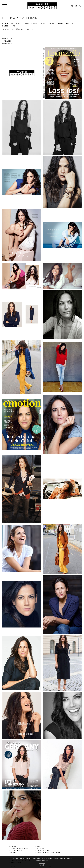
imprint (13, 651)
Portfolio (7, 38)
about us (40, 647)
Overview (7, 41)
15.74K (29, 29)
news (38, 645)
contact (14, 645)
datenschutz (16, 649)
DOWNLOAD (7, 44)
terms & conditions (19, 647)
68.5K (20, 29)
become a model (43, 649)
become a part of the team (48, 651)
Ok (50, 665)
